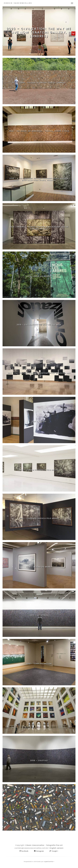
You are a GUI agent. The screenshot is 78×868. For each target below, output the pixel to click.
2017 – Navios (39, 422)
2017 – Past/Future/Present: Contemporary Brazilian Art (39, 373)
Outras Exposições (39, 809)
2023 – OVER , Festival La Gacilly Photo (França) (39, 83)
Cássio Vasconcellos (18, 3)
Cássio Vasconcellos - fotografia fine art (44, 845)
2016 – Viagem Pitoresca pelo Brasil (39, 470)
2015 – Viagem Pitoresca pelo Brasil (39, 518)
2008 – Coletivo (39, 760)
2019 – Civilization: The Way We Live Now (39, 325)
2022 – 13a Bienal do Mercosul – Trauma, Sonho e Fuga (39, 131)
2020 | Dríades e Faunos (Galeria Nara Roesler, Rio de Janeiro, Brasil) (39, 228)
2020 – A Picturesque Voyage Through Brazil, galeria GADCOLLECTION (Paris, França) (39, 179)
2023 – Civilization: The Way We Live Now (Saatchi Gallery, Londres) (39, 32)
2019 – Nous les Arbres (39, 276)
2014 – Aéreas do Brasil (39, 567)
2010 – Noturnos (39, 712)
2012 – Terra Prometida (39, 664)
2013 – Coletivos (39, 615)
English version (57, 848)
